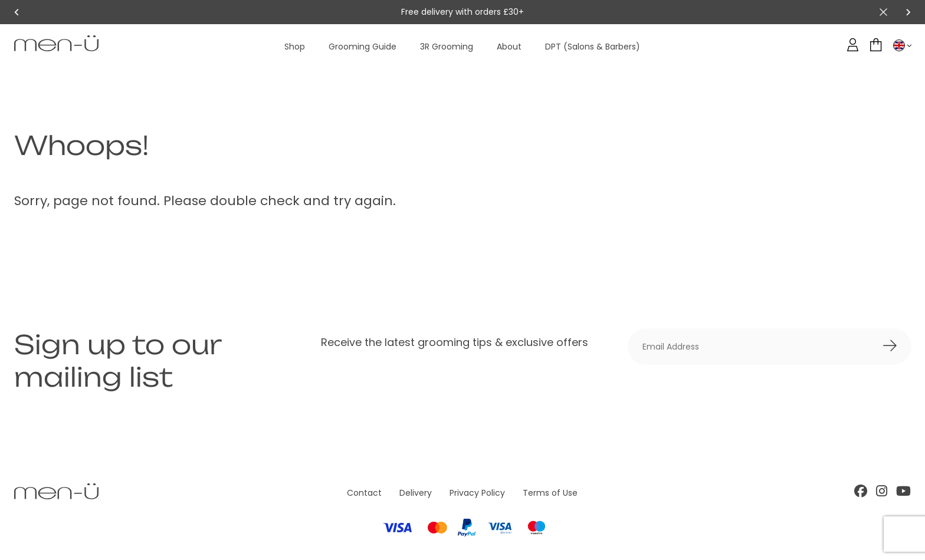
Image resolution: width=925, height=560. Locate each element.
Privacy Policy (477, 493)
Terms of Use (550, 493)
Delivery (416, 493)
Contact (364, 493)
